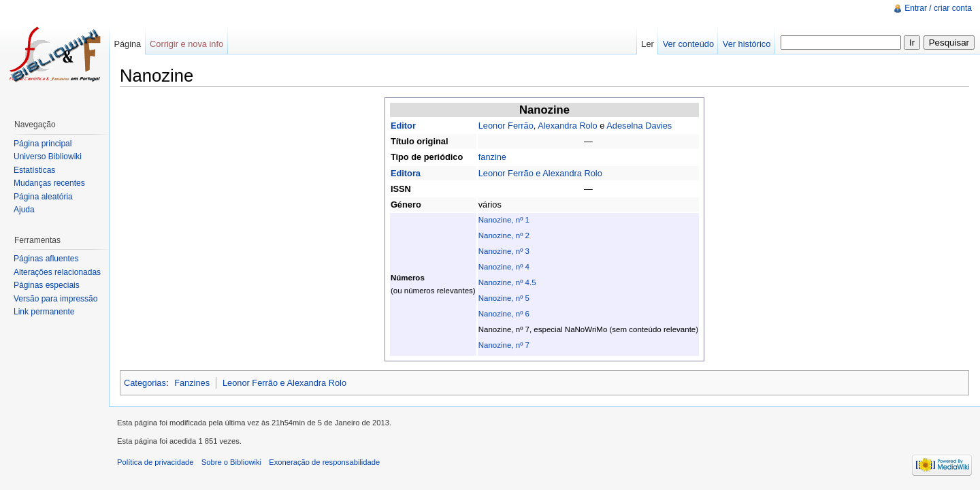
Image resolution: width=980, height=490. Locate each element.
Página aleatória (43, 197)
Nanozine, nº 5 (504, 298)
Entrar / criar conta (938, 8)
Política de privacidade (156, 462)
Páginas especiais (47, 285)
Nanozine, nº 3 (504, 251)
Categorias (145, 383)
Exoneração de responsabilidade (324, 462)
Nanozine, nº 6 (504, 314)
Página (127, 44)
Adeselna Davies (639, 126)
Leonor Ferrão (506, 126)
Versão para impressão (55, 299)
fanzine (492, 157)
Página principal (43, 144)
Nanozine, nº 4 (504, 267)
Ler (648, 44)
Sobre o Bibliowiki (231, 462)
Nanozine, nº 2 (504, 235)
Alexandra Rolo (568, 126)
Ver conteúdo (688, 44)
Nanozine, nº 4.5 (507, 282)
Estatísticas (34, 170)
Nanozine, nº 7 (504, 345)
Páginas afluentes (46, 259)
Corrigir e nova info (186, 44)
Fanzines (192, 383)
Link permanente (44, 312)
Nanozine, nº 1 (504, 220)
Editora (406, 173)
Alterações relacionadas (57, 272)
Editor (403, 126)
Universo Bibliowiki (48, 157)
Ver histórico (747, 44)
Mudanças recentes (49, 183)
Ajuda (24, 210)
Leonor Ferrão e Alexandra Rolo (540, 173)
